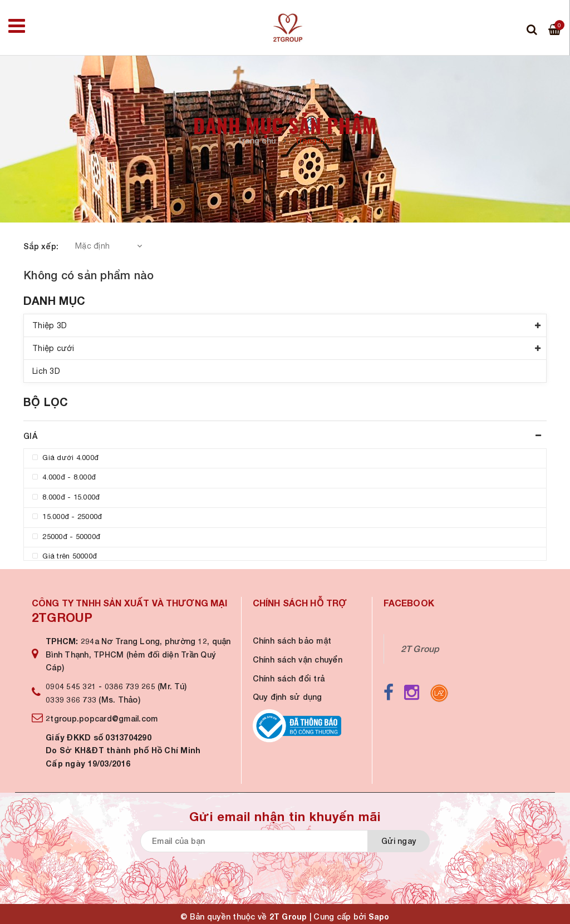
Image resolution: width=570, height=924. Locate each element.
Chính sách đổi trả (289, 678)
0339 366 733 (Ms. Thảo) (93, 700)
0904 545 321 (71, 686)
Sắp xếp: (41, 246)
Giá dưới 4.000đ (65, 458)
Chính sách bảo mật (292, 641)
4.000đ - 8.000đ (64, 477)
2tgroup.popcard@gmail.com (102, 718)
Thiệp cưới (53, 348)
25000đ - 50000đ (66, 537)
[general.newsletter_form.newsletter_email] (279, 841)
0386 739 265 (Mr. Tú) (146, 686)
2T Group (420, 649)
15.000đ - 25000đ (67, 517)
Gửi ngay (399, 841)
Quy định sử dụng (288, 697)
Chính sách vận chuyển (298, 659)
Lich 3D (46, 371)
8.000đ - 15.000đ (66, 497)
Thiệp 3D (50, 325)
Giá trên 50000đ (65, 556)
